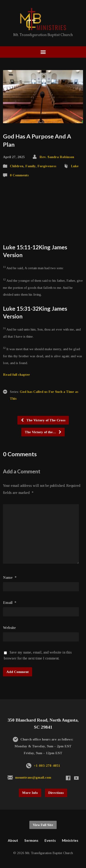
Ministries (70, 840)
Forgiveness (47, 166)
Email (10, 603)
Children (17, 166)
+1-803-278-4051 (47, 765)
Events (50, 840)
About (13, 840)
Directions (56, 793)
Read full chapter (17, 374)
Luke (75, 166)
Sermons (31, 840)
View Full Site (43, 825)
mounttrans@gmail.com (33, 777)
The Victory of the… (43, 432)
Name (10, 577)
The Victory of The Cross (43, 420)
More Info (30, 793)
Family (30, 166)
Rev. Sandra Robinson (57, 157)
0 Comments (19, 175)
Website (9, 628)
